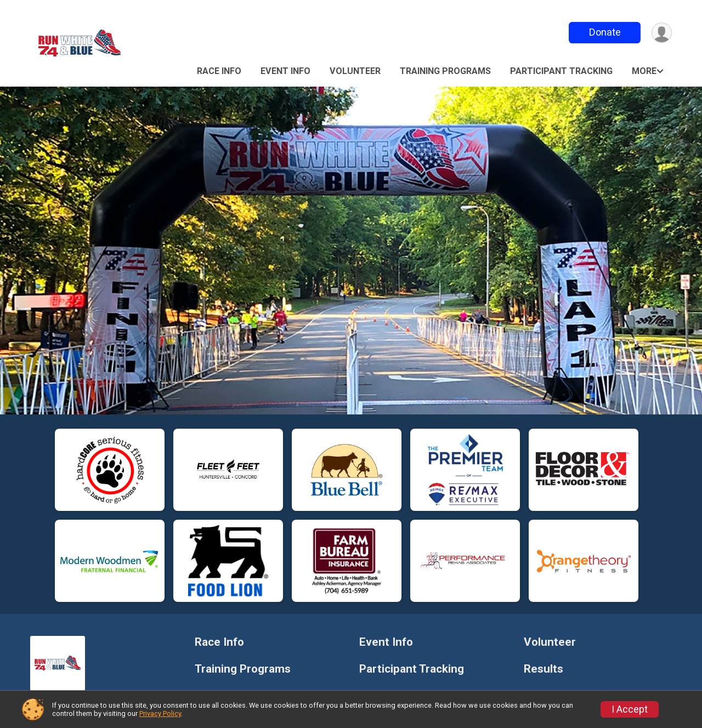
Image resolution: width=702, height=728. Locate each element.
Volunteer (355, 71)
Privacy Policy (160, 713)
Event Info (285, 71)
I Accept (630, 709)
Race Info (219, 71)
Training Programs (445, 71)
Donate (605, 32)
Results (544, 669)
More (644, 71)
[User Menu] (662, 33)
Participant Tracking (561, 71)
